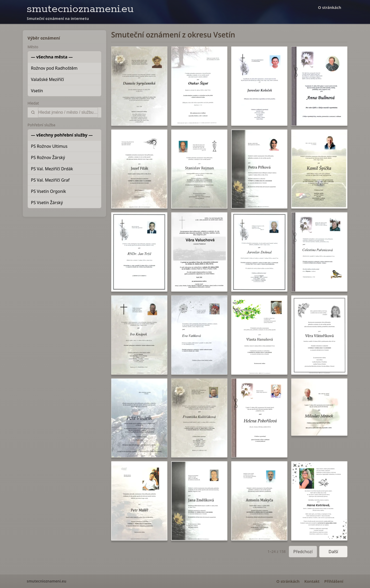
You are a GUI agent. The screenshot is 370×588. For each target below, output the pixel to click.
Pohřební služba (41, 125)
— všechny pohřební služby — (62, 135)
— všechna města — (52, 57)
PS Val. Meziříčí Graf (50, 180)
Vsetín (37, 91)
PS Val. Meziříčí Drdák (52, 169)
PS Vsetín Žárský (47, 203)
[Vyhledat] (68, 112)
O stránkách (330, 7)
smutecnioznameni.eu (80, 9)
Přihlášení (334, 581)
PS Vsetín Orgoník (48, 191)
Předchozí (303, 552)
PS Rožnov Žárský (48, 157)
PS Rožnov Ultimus (49, 146)
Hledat (33, 103)
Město (33, 47)
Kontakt (312, 581)
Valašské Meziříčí (47, 79)
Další (333, 552)
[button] (139, 86)
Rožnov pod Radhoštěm (54, 68)
